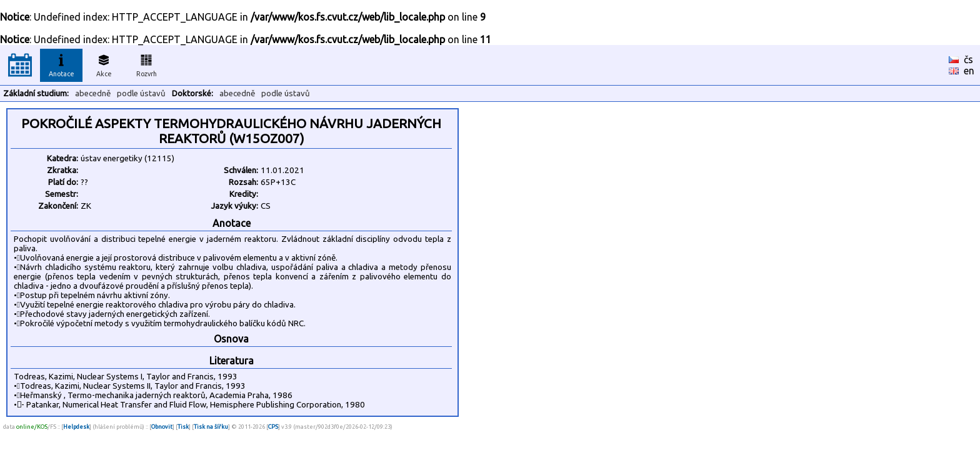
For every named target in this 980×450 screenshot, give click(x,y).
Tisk (183, 427)
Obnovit (162, 427)
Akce (104, 64)
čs (968, 59)
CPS (273, 427)
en (969, 71)
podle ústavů (141, 93)
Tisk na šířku (211, 427)
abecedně (93, 93)
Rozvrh (147, 64)
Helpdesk (76, 427)
